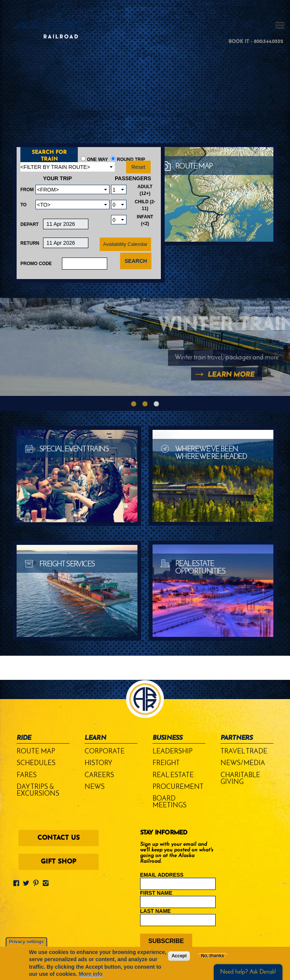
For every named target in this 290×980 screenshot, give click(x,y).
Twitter (28, 881)
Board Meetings (170, 802)
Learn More (231, 375)
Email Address (162, 875)
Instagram (47, 881)
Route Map (36, 752)
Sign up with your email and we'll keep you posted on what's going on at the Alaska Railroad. (177, 853)
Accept (179, 956)
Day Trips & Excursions (38, 791)
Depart (29, 224)
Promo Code (36, 264)
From (27, 190)
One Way (97, 159)
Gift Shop (59, 862)
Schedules (36, 763)
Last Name (156, 911)
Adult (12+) (145, 190)
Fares (27, 775)
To (23, 205)
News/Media (243, 763)
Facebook (18, 881)
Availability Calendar (125, 244)
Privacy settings (26, 942)
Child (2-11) (145, 205)
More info (90, 974)
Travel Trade (244, 752)
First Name (156, 893)
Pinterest (37, 881)
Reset (138, 167)
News (95, 787)
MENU (280, 25)
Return (30, 243)
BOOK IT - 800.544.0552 (256, 42)
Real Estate (173, 775)
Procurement (178, 787)
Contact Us (59, 838)
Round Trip (131, 159)
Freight (166, 763)
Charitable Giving (240, 779)
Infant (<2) (145, 220)
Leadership (173, 752)
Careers (99, 775)
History (98, 763)
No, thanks (212, 956)
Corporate (105, 752)
